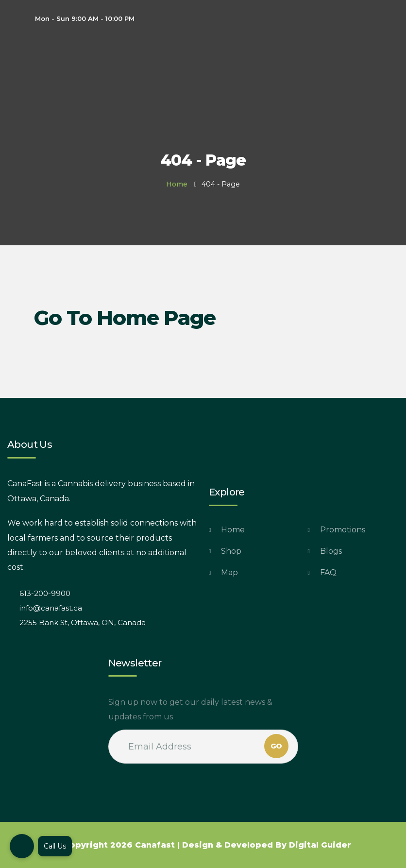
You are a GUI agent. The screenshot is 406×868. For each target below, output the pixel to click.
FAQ (328, 572)
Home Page (156, 318)
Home (177, 184)
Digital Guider (320, 845)
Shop (231, 551)
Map (229, 572)
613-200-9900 (45, 593)
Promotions (343, 530)
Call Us (55, 846)
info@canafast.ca (51, 608)
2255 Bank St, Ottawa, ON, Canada (83, 622)
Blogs (331, 551)
